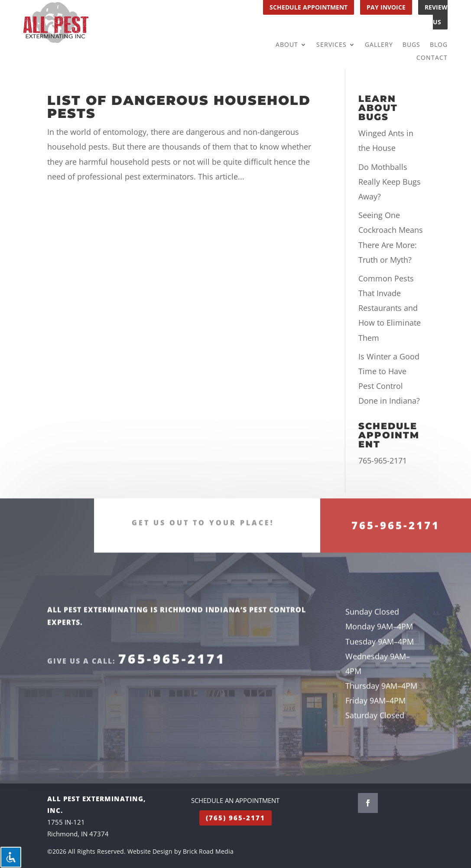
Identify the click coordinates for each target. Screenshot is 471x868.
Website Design (150, 851)
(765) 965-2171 (235, 818)
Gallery (379, 45)
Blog (439, 45)
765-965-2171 (383, 460)
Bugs (411, 45)
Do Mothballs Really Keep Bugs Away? (390, 182)
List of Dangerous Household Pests (179, 107)
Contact (432, 58)
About (287, 45)
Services (331, 45)
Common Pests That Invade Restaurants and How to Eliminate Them (390, 308)
